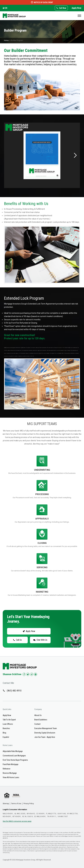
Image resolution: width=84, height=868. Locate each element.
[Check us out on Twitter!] (28, 674)
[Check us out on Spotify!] (35, 674)
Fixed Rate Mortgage (11, 764)
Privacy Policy (29, 804)
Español (6, 737)
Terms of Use (16, 804)
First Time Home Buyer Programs (15, 760)
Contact (37, 724)
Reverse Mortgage (10, 773)
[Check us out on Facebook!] (24, 674)
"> (42, 534)
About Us (38, 715)
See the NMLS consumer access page (17, 821)
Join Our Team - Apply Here (45, 737)
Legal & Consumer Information (15, 810)
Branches (6, 728)
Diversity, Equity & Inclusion (45, 733)
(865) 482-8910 (14, 691)
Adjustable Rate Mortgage (13, 751)
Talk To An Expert (9, 720)
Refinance (7, 769)
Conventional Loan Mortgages (14, 756)
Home (6, 40)
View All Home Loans (11, 777)
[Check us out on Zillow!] (32, 674)
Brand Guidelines (41, 720)
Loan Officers (8, 724)
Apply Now (76, 8)
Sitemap (6, 804)
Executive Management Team (46, 728)
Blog (4, 733)
